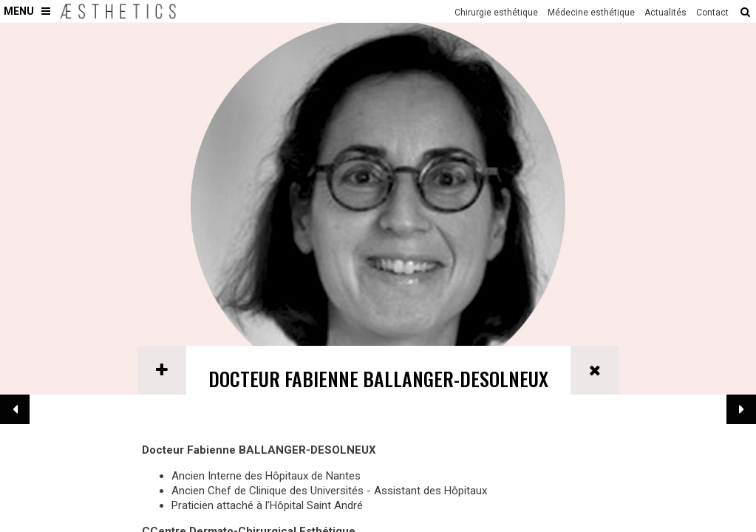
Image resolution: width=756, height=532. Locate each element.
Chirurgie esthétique (496, 13)
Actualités (665, 13)
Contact (712, 13)
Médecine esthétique (591, 13)
